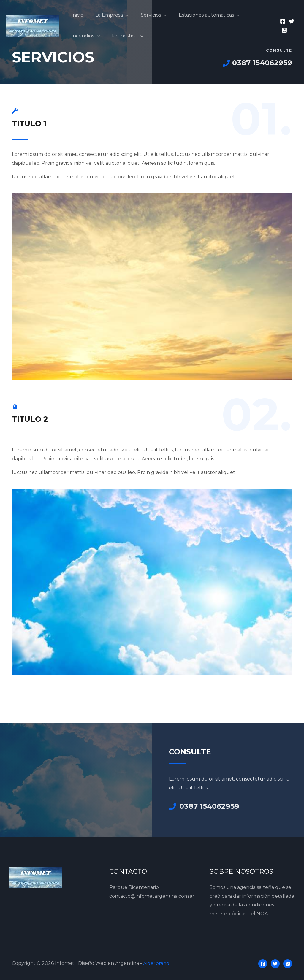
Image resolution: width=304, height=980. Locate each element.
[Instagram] (283, 30)
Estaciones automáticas (198, 15)
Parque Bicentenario (134, 887)
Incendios (81, 36)
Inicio (76, 15)
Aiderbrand (156, 963)
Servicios (145, 15)
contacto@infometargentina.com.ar (152, 896)
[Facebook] (281, 21)
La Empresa (106, 15)
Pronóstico (121, 36)
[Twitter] (290, 21)
